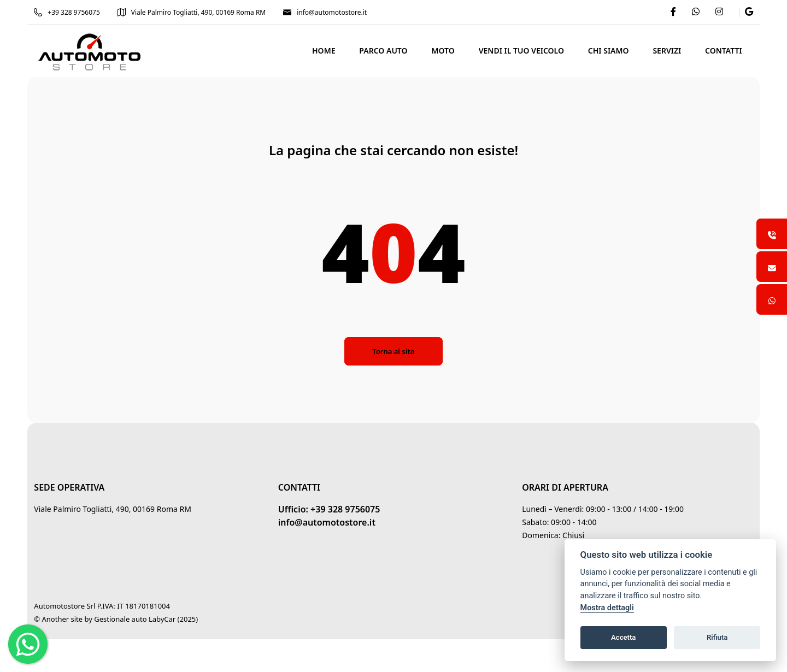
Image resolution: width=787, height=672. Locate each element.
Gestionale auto (126, 619)
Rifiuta (717, 637)
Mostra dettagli (607, 608)
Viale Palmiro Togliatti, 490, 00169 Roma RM (197, 12)
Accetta (623, 637)
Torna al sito (393, 351)
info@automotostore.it (330, 12)
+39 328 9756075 (72, 12)
